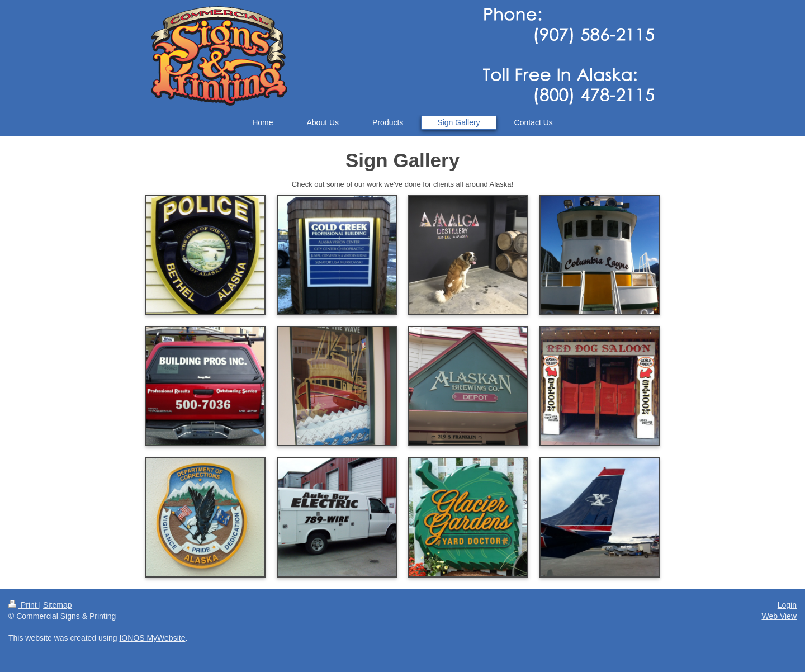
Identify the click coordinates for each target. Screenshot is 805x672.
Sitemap (57, 605)
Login (787, 605)
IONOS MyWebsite (152, 638)
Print (24, 605)
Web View (779, 616)
